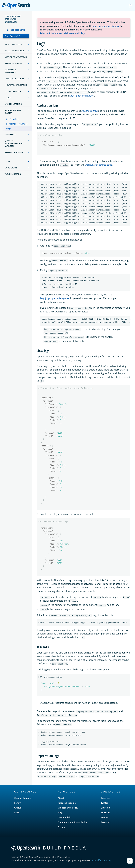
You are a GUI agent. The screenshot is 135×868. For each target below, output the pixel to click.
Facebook (106, 822)
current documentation (106, 26)
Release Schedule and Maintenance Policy (62, 33)
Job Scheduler (13, 119)
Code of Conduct (23, 798)
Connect (105, 798)
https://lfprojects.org (101, 860)
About (61, 798)
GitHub (18, 808)
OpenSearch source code (98, 165)
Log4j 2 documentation (82, 96)
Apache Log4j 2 (90, 111)
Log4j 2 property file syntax (55, 298)
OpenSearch (17, 6)
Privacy (61, 827)
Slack (17, 813)
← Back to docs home (15, 30)
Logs (9, 128)
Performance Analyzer (17, 124)
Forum (18, 803)
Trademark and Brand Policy (72, 822)
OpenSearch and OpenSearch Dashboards (13, 19)
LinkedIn (105, 808)
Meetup (105, 817)
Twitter (105, 803)
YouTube (105, 813)
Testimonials (64, 817)
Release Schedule (67, 803)
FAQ (60, 813)
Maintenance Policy (68, 808)
